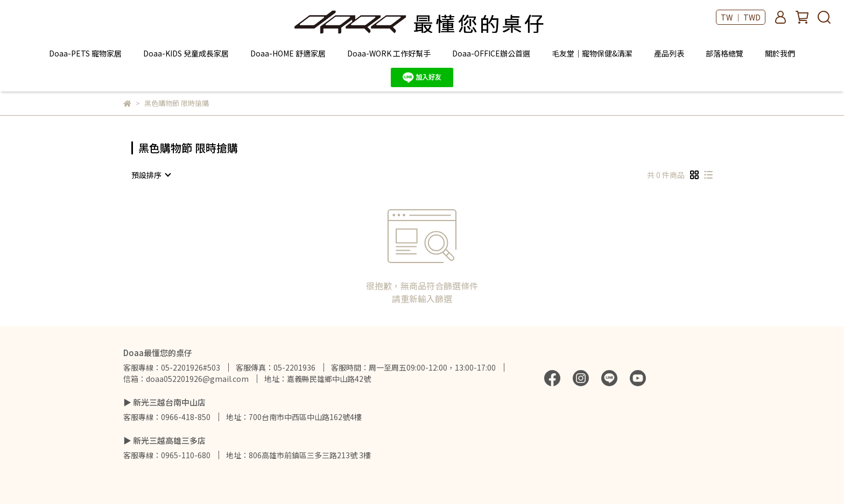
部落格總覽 (725, 53)
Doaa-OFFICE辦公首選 (491, 53)
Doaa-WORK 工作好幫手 (389, 53)
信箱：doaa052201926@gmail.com (186, 379)
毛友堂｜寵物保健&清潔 (592, 53)
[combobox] (151, 175)
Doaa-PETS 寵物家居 (85, 53)
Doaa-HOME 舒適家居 (288, 53)
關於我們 (780, 53)
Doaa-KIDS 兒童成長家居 (186, 53)
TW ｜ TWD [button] (741, 17)
